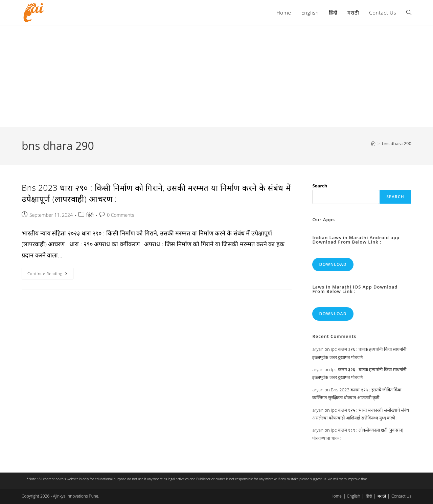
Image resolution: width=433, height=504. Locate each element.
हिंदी (90, 215)
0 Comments (120, 215)
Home (336, 496)
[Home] (373, 143)
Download (333, 264)
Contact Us (401, 496)
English (354, 496)
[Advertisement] (216, 76)
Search (320, 186)
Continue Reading (50, 275)
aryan (318, 349)
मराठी (382, 496)
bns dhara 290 (397, 143)
